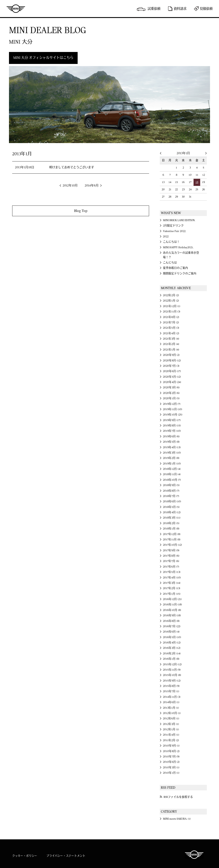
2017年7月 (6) (171, 561)
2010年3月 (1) (171, 767)
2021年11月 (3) (172, 312)
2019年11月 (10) (173, 409)
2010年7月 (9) (171, 757)
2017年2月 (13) (172, 588)
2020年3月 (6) (171, 387)
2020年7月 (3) (171, 366)
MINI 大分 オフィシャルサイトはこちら (43, 58)
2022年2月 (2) (171, 295)
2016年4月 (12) (172, 643)
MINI (16, 9)
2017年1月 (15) (172, 594)
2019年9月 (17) (172, 420)
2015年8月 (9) (171, 686)
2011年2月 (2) (171, 740)
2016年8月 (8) (171, 621)
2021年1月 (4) (171, 350)
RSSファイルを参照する (178, 797)
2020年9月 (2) (171, 355)
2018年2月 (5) (171, 523)
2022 (166, 237)
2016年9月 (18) (172, 615)
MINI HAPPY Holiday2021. (178, 247)
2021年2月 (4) (171, 344)
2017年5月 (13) (172, 572)
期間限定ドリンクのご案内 (180, 274)
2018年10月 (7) (172, 480)
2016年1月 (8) (171, 659)
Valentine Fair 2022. (175, 231)
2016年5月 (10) (172, 637)
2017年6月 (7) (171, 567)
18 (197, 182)
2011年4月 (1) (171, 735)
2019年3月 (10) (172, 453)
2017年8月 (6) (171, 556)
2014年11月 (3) (172, 697)
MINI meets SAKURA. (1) (177, 819)
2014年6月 (92, 186)
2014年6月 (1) (171, 702)
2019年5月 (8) (171, 442)
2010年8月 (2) (171, 751)
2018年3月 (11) (172, 518)
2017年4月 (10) (172, 578)
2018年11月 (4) (172, 474)
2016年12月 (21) (172, 599)
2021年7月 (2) (171, 322)
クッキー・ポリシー (25, 856)
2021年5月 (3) (171, 328)
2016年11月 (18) (172, 605)
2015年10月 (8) (172, 675)
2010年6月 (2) (171, 762)
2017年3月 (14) (172, 583)
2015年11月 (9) (172, 670)
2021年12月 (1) (172, 306)
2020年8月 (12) (172, 361)
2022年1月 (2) (171, 301)
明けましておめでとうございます (72, 167)
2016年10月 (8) (172, 610)
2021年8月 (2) (171, 317)
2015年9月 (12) (172, 681)
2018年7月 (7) (171, 496)
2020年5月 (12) (172, 377)
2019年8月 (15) (172, 426)
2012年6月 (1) (171, 719)
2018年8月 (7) (171, 491)
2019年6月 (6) (171, 436)
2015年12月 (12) (172, 664)
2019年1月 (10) (172, 464)
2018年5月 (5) (171, 507)
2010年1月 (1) (171, 773)
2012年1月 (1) (171, 729)
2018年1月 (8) (171, 529)
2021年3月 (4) (171, 339)
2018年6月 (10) (172, 501)
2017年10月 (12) (172, 545)
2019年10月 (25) (173, 415)
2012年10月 (70, 186)
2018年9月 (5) (171, 485)
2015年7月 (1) (171, 691)
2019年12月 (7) (172, 404)
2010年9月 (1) (171, 746)
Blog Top (81, 211)
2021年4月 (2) (171, 333)
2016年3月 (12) (172, 648)
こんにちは (170, 263)
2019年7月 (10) (172, 431)
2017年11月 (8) (172, 540)
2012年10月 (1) (172, 713)
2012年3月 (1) (171, 724)
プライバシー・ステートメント (66, 856)
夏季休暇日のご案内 (175, 268)
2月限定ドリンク (173, 226)
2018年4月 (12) (172, 512)
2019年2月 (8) (171, 458)
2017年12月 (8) (172, 534)
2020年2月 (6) (171, 393)
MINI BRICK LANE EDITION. (179, 220)
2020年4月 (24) (172, 382)
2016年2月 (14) (172, 654)
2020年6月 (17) (172, 371)
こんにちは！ (171, 242)
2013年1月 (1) (171, 708)
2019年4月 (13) (172, 447)
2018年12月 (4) (172, 469)
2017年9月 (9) (171, 550)
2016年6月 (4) (171, 632)
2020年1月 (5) (171, 398)
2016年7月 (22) (172, 626)
